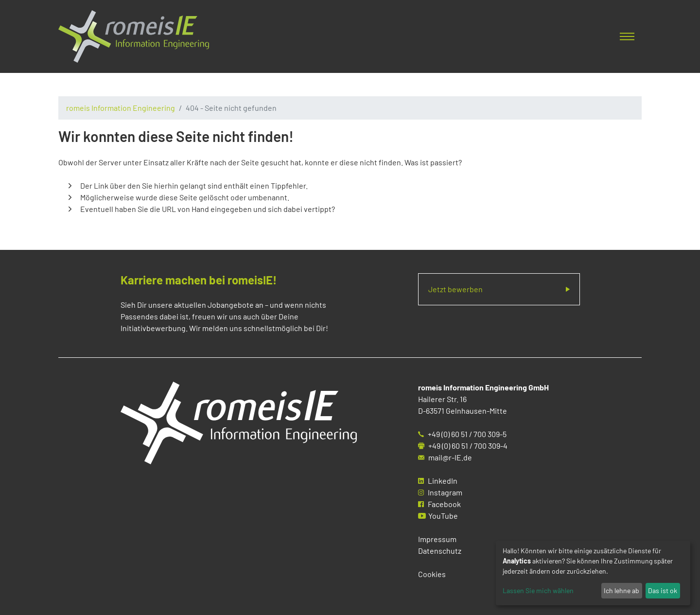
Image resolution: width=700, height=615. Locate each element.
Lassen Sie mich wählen (538, 590)
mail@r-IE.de (450, 457)
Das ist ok (663, 590)
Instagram (445, 492)
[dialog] (593, 573)
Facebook (444, 504)
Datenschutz (440, 551)
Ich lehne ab (621, 590)
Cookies (432, 574)
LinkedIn (443, 481)
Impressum (437, 539)
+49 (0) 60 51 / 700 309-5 (467, 434)
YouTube (443, 516)
